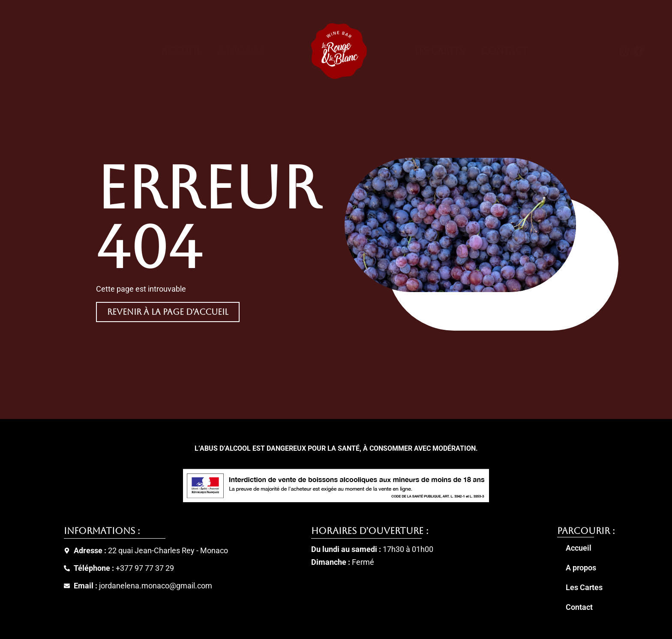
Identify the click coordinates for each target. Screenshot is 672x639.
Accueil (181, 51)
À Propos (240, 51)
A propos (581, 568)
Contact (505, 51)
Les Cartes (439, 51)
